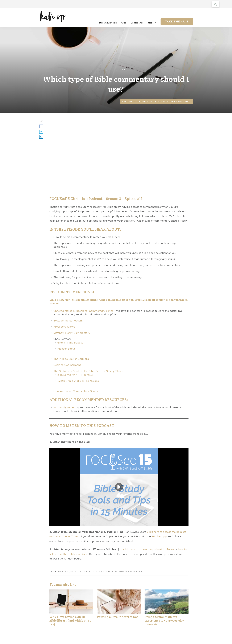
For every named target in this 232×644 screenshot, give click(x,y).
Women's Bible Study (179, 101)
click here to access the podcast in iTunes (149, 549)
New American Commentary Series (76, 391)
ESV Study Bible (64, 407)
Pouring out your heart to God (119, 609)
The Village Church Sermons (71, 359)
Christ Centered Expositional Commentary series (83, 311)
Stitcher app (159, 536)
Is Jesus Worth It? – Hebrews (75, 375)
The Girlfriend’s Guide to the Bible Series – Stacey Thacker (89, 371)
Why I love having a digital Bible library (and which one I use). (71, 609)
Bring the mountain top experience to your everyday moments (167, 609)
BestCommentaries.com (68, 321)
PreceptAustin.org (64, 327)
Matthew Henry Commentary (72, 333)
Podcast (160, 101)
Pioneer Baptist (67, 349)
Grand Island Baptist (70, 343)
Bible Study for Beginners (138, 101)
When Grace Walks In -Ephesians (78, 381)
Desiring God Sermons (67, 365)
